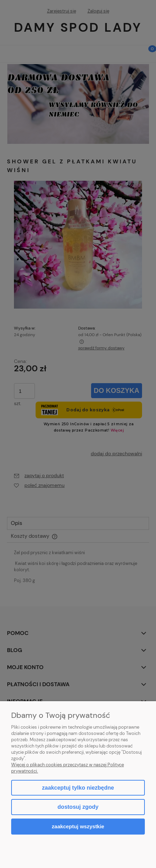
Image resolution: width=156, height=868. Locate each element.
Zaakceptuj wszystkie (78, 826)
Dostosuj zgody (78, 807)
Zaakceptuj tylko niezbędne (78, 788)
